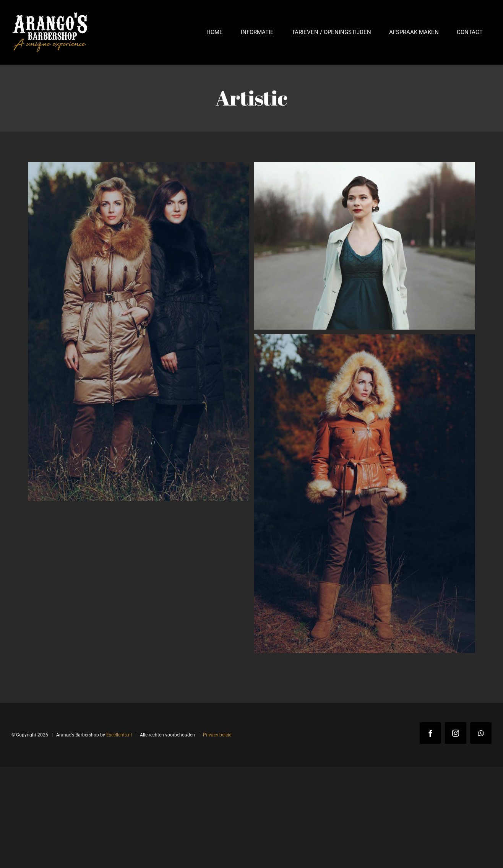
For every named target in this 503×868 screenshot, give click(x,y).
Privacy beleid (217, 735)
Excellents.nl (119, 735)
